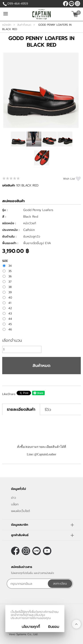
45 (10, 324)
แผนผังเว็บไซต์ (20, 511)
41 (10, 303)
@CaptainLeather (71, 4)
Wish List (69, 179)
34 (10, 266)
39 (10, 292)
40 (10, 298)
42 (10, 308)
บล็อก (15, 504)
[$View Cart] (76, 14)
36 (10, 276)
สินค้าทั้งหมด (24, 25)
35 (10, 271)
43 (10, 314)
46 (10, 330)
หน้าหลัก (7, 25)
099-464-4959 (18, 4)
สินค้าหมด (41, 366)
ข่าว (14, 498)
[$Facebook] (66, 4)
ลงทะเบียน (60, 584)
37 (10, 282)
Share (12, 394)
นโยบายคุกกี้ (31, 627)
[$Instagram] (77, 4)
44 (10, 319)
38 (10, 287)
